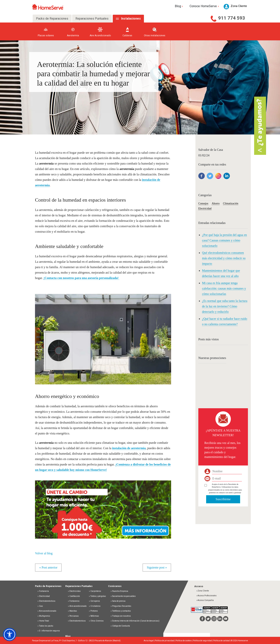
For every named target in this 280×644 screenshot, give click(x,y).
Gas (40, 606)
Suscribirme (223, 499)
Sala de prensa (118, 601)
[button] (103, 507)
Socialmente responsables (123, 596)
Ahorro (216, 203)
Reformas (94, 616)
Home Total (43, 621)
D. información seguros (49, 631)
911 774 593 (232, 18)
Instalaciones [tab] (131, 19)
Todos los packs (45, 626)
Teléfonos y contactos (121, 611)
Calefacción (74, 596)
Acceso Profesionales (206, 596)
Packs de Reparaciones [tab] (52, 19)
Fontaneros (74, 601)
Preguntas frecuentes (121, 606)
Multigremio (44, 616)
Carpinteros (95, 591)
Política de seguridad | (203, 641)
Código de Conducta (120, 626)
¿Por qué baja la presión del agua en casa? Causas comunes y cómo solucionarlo (224, 240)
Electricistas (74, 591)
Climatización (231, 203)
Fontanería (43, 591)
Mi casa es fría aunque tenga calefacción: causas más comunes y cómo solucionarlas (224, 288)
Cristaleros (95, 606)
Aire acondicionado (47, 611)
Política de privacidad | (165, 641)
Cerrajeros (94, 601)
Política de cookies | (184, 641)
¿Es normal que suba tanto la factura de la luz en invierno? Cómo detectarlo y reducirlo (225, 306)
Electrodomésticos (46, 601)
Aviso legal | (149, 641)
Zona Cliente (203, 591)
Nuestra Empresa (119, 591)
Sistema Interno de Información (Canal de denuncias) (136, 621)
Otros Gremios (96, 621)
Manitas (72, 611)
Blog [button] (179, 6)
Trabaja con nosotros (121, 616)
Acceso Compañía (205, 600)
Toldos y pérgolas (97, 596)
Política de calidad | (222, 641)
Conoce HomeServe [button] (205, 6)
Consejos (203, 203)
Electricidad (205, 208)
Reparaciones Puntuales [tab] (92, 19)
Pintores (93, 611)
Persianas (73, 616)
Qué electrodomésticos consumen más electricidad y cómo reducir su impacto (224, 258)
